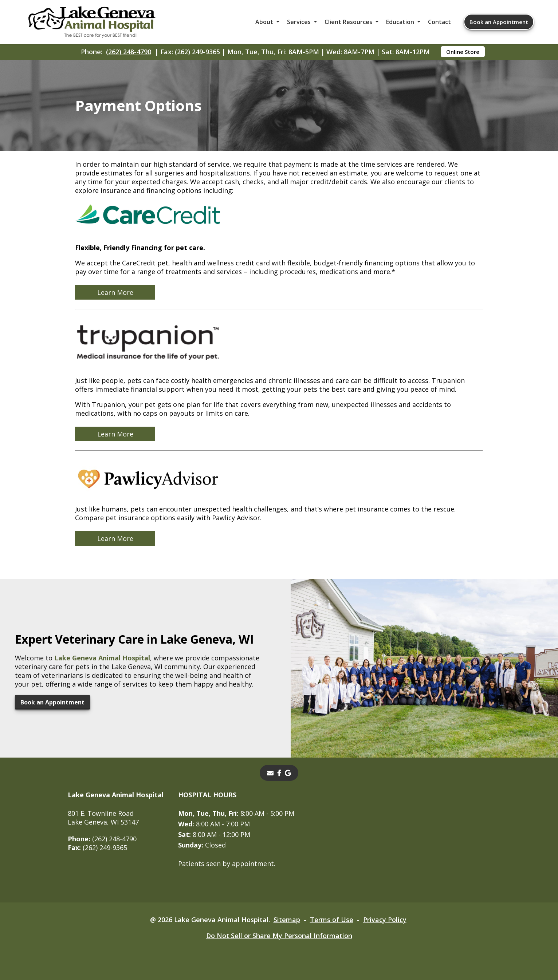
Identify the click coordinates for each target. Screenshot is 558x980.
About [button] (264, 22)
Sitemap (287, 920)
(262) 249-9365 (97, 847)
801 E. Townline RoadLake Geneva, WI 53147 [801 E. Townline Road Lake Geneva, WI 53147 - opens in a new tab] (103, 818)
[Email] (270, 773)
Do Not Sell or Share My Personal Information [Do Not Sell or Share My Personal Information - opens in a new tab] (279, 936)
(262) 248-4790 (129, 52)
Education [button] (400, 22)
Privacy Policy (385, 920)
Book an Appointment (499, 22)
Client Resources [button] (348, 22)
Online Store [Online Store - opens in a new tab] (463, 52)
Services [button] (299, 22)
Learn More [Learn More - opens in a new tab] (115, 292)
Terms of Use (332, 920)
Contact (439, 22)
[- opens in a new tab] (279, 773)
